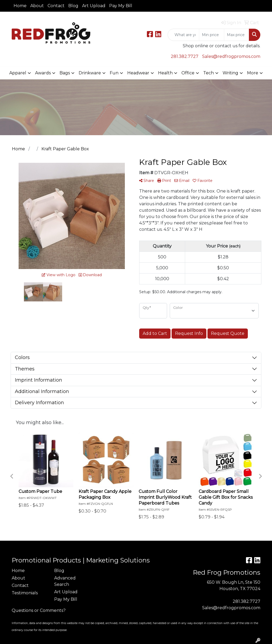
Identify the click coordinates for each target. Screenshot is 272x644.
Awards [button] (43, 73)
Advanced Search (65, 581)
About (37, 6)
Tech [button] (209, 73)
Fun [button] (114, 73)
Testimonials (25, 593)
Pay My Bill (121, 6)
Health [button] (165, 73)
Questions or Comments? (39, 610)
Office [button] (188, 73)
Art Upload (94, 6)
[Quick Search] (183, 35)
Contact (56, 6)
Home (20, 6)
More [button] (253, 73)
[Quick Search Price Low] (212, 35)
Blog (73, 6)
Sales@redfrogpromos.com (231, 56)
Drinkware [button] (90, 73)
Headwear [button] (138, 73)
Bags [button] (65, 73)
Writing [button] (230, 73)
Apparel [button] (18, 73)
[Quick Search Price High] (237, 35)
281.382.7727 (185, 56)
